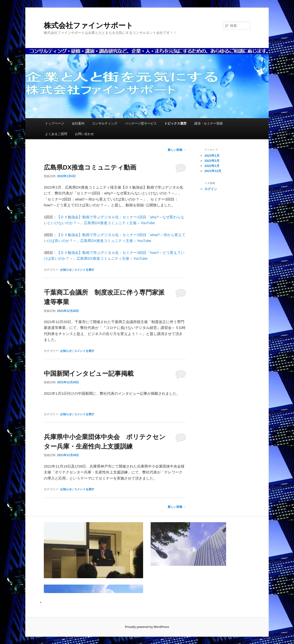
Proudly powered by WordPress (147, 627)
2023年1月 (212, 156)
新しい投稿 (177, 150)
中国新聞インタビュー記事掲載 (89, 374)
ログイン (211, 189)
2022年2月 (212, 161)
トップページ (55, 123)
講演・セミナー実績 (208, 123)
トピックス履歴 (175, 123)
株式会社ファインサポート (88, 25)
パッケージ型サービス (141, 123)
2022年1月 (212, 166)
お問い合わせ (84, 134)
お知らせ (66, 270)
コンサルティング (105, 123)
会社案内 (78, 123)
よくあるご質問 (56, 134)
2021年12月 (213, 171)
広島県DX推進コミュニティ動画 (90, 167)
